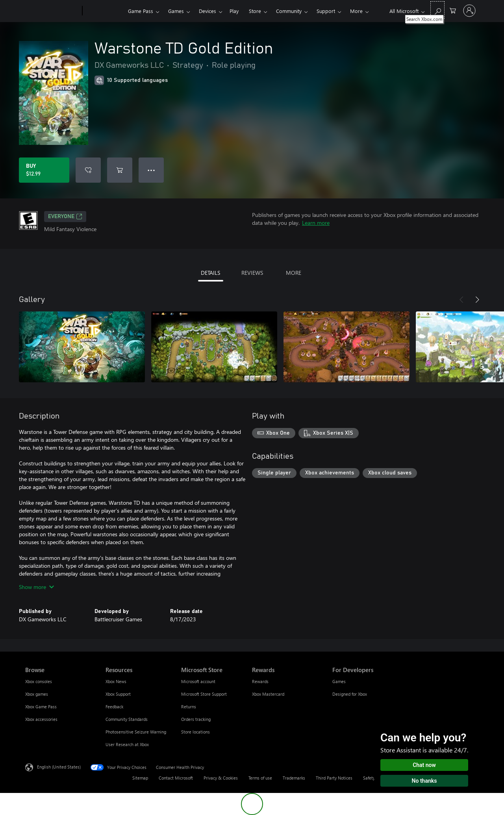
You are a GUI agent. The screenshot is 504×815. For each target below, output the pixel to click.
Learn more (316, 223)
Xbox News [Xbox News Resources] (116, 681)
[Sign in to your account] (469, 11)
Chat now (424, 765)
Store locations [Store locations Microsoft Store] (195, 732)
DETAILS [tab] (210, 273)
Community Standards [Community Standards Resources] (127, 719)
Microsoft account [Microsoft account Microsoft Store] (198, 681)
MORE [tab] (294, 273)
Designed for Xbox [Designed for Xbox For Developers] (350, 694)
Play (234, 11)
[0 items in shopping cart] (453, 10)
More (356, 11)
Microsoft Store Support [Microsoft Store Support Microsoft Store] (204, 694)
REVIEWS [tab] (252, 273)
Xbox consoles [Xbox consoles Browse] (39, 681)
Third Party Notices (334, 778)
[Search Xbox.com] (437, 10)
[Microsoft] (52, 11)
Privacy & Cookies (221, 778)
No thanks (424, 781)
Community (289, 11)
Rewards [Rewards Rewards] (260, 681)
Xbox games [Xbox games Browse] (37, 694)
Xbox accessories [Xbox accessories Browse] (41, 719)
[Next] (477, 300)
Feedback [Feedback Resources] (114, 707)
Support (326, 11)
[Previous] (461, 300)
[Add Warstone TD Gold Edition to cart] (120, 170)
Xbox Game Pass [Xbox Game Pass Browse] (41, 707)
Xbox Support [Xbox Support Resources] (118, 694)
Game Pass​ (141, 11)
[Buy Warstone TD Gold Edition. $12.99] (44, 170)
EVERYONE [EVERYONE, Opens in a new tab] (65, 217)
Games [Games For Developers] (339, 681)
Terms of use (260, 778)
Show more (36, 587)
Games (176, 11)
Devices (208, 11)
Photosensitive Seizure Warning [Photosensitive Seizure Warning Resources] (136, 732)
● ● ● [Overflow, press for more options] (151, 170)
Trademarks (294, 778)
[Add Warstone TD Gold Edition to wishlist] (88, 170)
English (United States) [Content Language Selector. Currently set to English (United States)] (59, 767)
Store (255, 11)
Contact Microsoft (176, 778)
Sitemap (140, 778)
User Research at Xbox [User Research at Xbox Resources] (127, 744)
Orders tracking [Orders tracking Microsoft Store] (196, 719)
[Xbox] (104, 11)
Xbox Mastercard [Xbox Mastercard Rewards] (268, 694)
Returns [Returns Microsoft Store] (189, 707)
